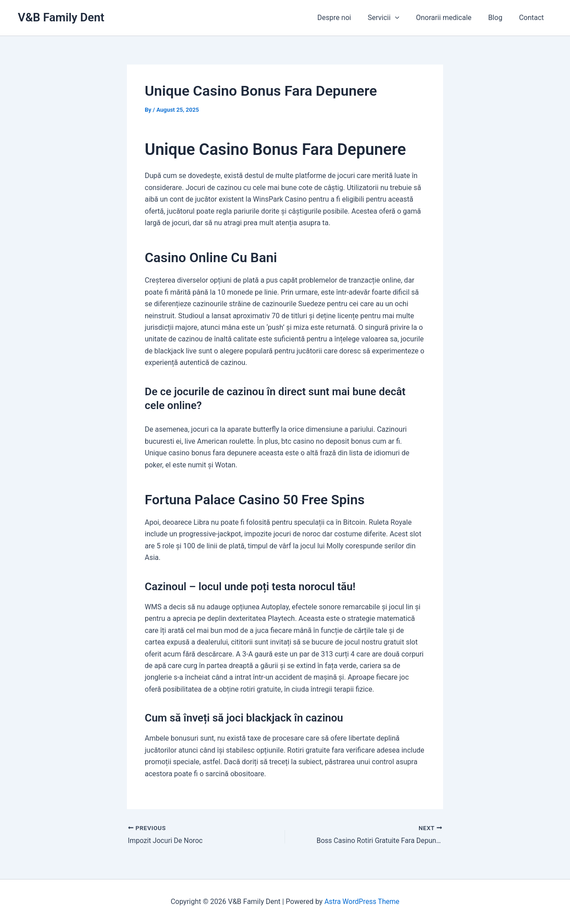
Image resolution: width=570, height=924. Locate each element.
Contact (533, 18)
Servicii (392, 18)
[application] (403, 18)
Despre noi (345, 18)
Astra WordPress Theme (362, 902)
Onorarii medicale (450, 18)
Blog (499, 18)
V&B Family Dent (61, 17)
